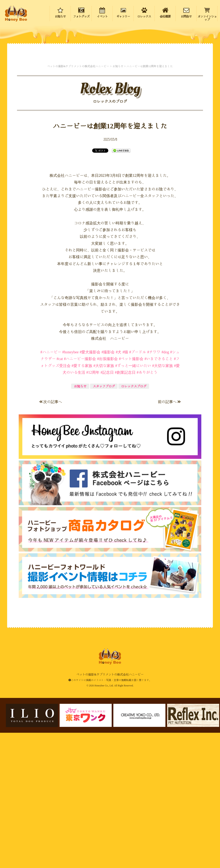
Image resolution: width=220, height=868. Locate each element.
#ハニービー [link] (51, 488)
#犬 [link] (119, 488)
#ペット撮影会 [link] (131, 495)
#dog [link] (165, 488)
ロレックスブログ (134, 522)
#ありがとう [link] (147, 508)
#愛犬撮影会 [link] (90, 488)
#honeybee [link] (71, 488)
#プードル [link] (138, 488)
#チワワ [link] (154, 488)
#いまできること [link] (159, 495)
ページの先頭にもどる (193, 838)
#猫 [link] (125, 488)
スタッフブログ (104, 522)
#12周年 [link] (93, 508)
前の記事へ (169, 538)
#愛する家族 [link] (82, 502)
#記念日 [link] (107, 508)
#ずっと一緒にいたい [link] (133, 502)
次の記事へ (51, 538)
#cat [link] (60, 495)
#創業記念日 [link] (125, 508)
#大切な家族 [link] (104, 502)
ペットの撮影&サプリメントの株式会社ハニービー (16, 14)
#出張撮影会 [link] (107, 495)
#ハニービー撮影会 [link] (80, 495)
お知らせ (80, 522)
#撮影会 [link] (108, 488)
